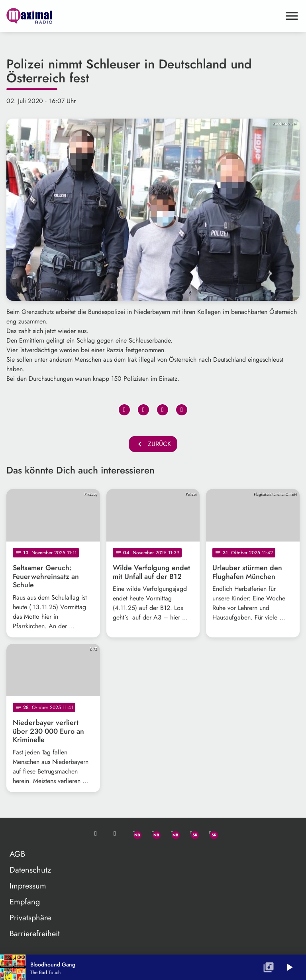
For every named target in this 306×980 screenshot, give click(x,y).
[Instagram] (172, 834)
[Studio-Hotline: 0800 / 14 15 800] (115, 834)
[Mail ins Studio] (96, 834)
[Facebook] (153, 834)
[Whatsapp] (134, 834)
